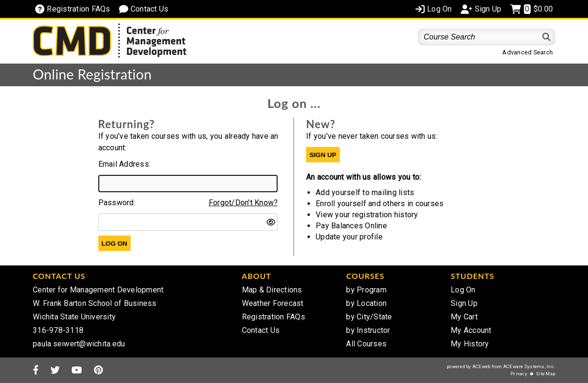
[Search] (547, 37)
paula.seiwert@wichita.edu (79, 344)
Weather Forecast (273, 303)
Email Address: (125, 164)
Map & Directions (272, 290)
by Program (366, 290)
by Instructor (368, 330)
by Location (366, 303)
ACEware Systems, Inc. (529, 366)
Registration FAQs (274, 317)
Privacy (519, 374)
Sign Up (464, 303)
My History (470, 344)
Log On (463, 290)
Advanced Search (528, 52)
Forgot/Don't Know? (243, 203)
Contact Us (261, 330)
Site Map (546, 374)
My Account (471, 330)
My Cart (464, 317)
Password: (117, 203)
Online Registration (92, 74)
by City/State (369, 317)
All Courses (366, 344)
